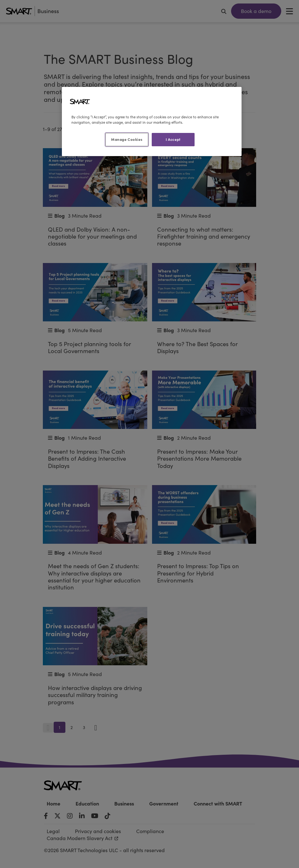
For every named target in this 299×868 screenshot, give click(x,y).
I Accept (173, 139)
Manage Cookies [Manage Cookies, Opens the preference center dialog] (127, 139)
